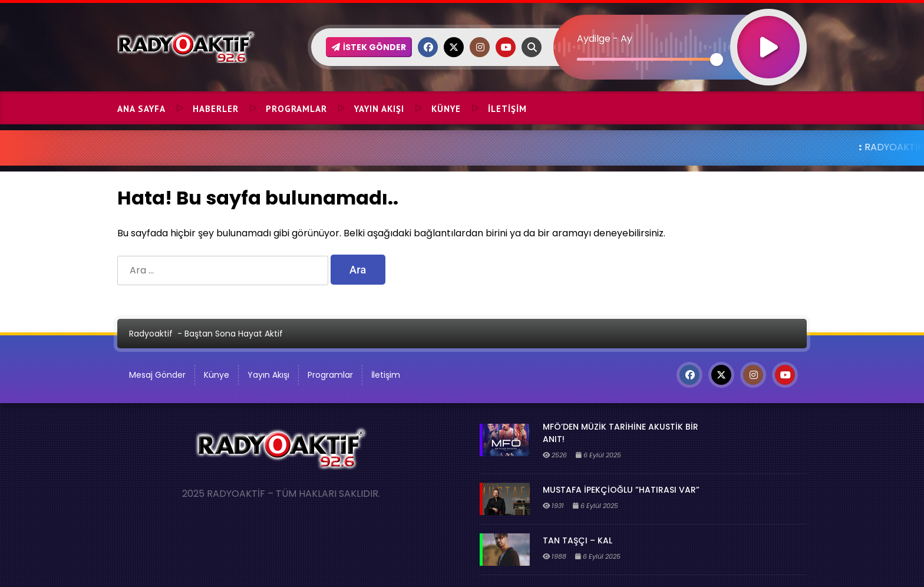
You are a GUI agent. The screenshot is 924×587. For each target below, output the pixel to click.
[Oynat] (768, 32)
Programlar (296, 109)
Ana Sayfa (141, 109)
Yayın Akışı (379, 109)
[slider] (647, 59)
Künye (446, 109)
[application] (680, 27)
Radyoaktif (151, 334)
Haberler (216, 109)
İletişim (507, 109)
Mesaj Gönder (157, 375)
